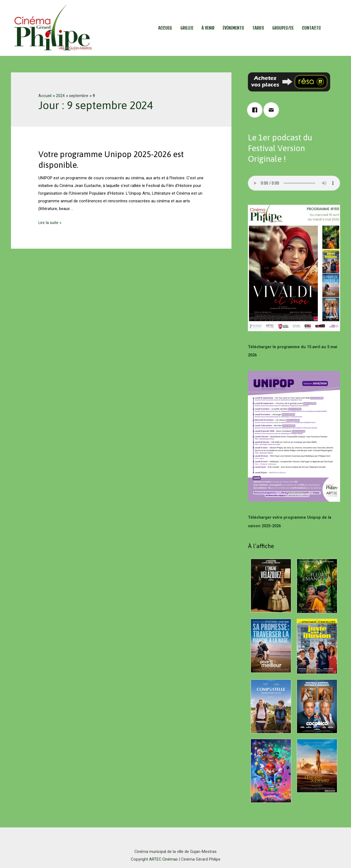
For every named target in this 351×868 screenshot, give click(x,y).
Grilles (187, 28)
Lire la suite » (50, 223)
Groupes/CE (283, 28)
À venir (208, 28)
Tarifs (258, 28)
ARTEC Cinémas (163, 858)
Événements (233, 28)
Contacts (311, 28)
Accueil (165, 28)
